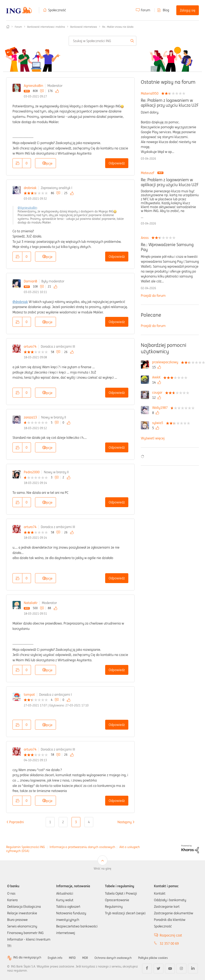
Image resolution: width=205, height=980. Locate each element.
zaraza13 (30, 417)
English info (60, 958)
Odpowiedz (117, 163)
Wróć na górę (102, 869)
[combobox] (102, 41)
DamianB (30, 281)
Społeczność (57, 10)
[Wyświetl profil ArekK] (157, 377)
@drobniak (20, 302)
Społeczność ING (8, 27)
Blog (166, 10)
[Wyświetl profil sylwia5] (159, 423)
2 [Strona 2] (63, 822)
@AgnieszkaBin (27, 208)
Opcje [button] (48, 163)
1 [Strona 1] (50, 822)
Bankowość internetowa (84, 27)
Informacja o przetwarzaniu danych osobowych (82, 847)
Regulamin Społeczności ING (26, 847)
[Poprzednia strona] (17, 822)
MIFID (79, 958)
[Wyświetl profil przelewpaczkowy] (166, 362)
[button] (17, 163)
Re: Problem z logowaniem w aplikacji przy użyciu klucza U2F (170, 103)
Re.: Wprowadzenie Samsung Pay (167, 247)
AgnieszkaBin (33, 86)
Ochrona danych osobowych (123, 958)
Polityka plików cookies (167, 958)
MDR (92, 958)
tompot (29, 695)
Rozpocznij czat (171, 935)
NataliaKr (31, 603)
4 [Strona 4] (89, 822)
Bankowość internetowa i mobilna (46, 27)
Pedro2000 (32, 472)
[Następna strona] (125, 822)
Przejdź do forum (153, 296)
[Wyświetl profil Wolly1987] (161, 408)
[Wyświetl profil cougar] (158, 392)
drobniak (30, 188)
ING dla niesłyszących (29, 958)
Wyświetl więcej (153, 438)
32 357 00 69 (169, 943)
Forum (146, 10)
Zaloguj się (188, 10)
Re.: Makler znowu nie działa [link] (118, 27)
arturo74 (30, 346)
